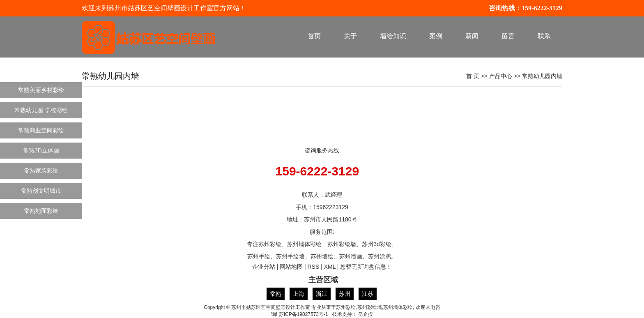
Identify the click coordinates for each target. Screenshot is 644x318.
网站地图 (291, 267)
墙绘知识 (393, 36)
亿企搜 (366, 314)
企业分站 (264, 267)
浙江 (322, 294)
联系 (544, 36)
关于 (350, 36)
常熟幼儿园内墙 (542, 76)
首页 (314, 36)
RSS (313, 267)
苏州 (345, 294)
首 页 (473, 76)
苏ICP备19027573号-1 (304, 314)
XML (330, 267)
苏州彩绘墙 (370, 307)
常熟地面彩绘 (41, 211)
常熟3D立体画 (41, 151)
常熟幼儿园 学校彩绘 (41, 110)
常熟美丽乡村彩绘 (41, 90)
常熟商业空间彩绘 (41, 130)
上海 (299, 294)
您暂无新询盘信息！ (366, 267)
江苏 (368, 294)
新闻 (472, 36)
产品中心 (501, 76)
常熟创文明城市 (41, 191)
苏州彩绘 (346, 307)
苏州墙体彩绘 (398, 307)
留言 (508, 36)
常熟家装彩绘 (41, 171)
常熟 (276, 294)
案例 (436, 36)
